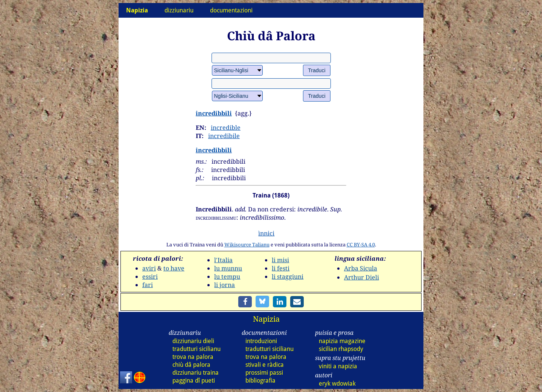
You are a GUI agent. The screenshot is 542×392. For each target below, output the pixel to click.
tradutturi (196, 349)
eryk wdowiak (337, 384)
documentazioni (231, 10)
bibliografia (260, 381)
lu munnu (228, 268)
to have (174, 268)
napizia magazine (342, 341)
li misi (280, 260)
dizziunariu (179, 10)
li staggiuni (288, 277)
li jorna (225, 285)
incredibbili (214, 113)
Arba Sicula (361, 268)
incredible (226, 128)
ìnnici (266, 233)
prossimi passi (264, 373)
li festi (281, 268)
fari (148, 285)
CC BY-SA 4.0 (361, 245)
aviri (149, 268)
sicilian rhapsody (341, 349)
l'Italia (223, 260)
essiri (150, 277)
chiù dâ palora (191, 365)
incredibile (224, 136)
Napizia (266, 319)
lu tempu (227, 277)
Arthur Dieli (362, 277)
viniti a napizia (338, 366)
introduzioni (261, 341)
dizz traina (196, 373)
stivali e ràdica (265, 365)
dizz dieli (193, 341)
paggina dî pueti (194, 381)
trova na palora (193, 357)
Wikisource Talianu (247, 245)
